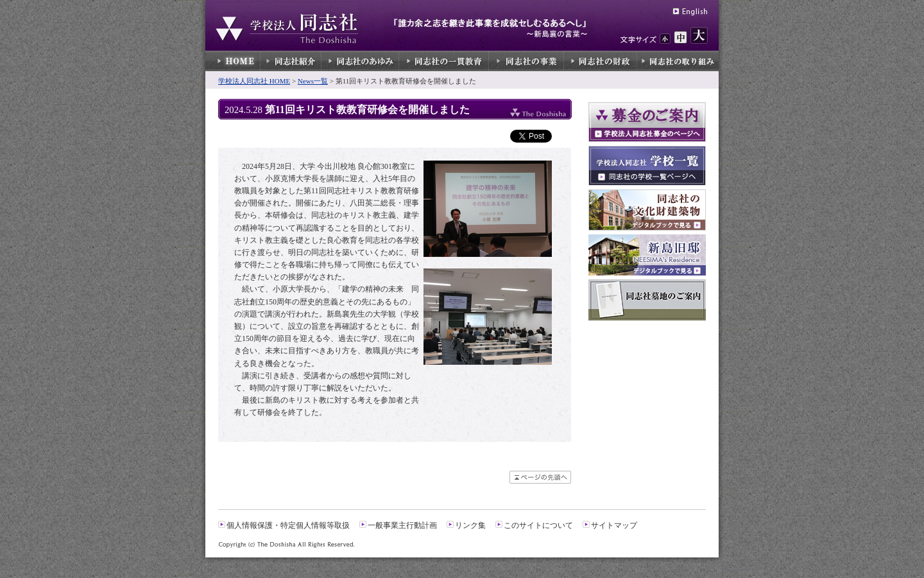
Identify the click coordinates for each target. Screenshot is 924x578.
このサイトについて (538, 525)
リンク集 (470, 525)
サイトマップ (614, 525)
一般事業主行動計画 (402, 525)
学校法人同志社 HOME (254, 81)
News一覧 (313, 81)
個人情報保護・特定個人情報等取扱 (288, 525)
